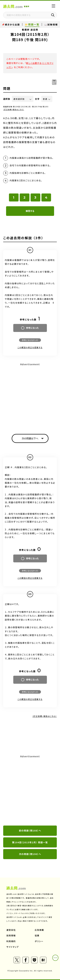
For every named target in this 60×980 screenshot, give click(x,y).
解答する (30, 211)
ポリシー (39, 941)
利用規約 (11, 941)
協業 (37, 935)
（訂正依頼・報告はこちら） (14, 109)
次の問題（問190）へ (30, 854)
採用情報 (11, 935)
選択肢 (7, 99)
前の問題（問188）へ (30, 830)
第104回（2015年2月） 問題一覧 (30, 842)
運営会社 (11, 930)
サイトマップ (13, 947)
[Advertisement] (30, 790)
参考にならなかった (30, 340)
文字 (37, 99)
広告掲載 (39, 930)
